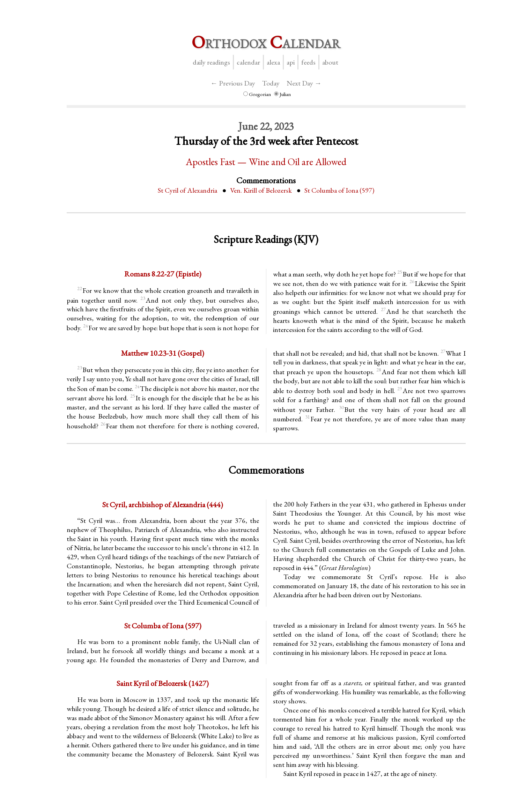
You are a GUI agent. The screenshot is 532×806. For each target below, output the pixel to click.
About (330, 62)
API (291, 62)
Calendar (248, 62)
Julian (282, 94)
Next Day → (304, 83)
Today (271, 83)
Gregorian (257, 94)
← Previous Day (233, 83)
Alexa (273, 62)
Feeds (308, 62)
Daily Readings (211, 62)
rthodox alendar (266, 42)
